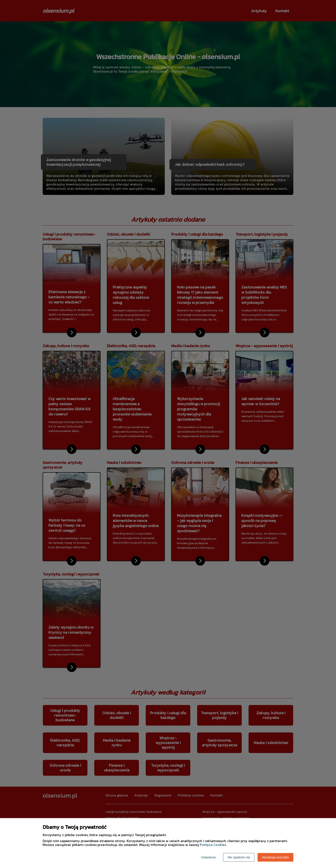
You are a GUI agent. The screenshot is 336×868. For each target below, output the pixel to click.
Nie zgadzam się (239, 857)
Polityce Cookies (213, 845)
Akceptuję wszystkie (275, 857)
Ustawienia (208, 857)
